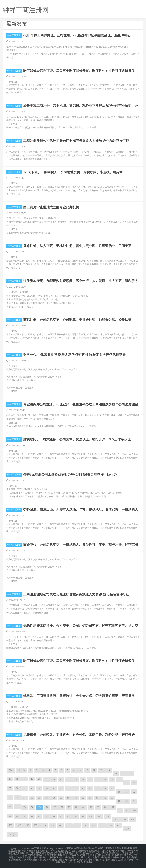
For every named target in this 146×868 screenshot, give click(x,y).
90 (17, 816)
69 (127, 801)
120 (127, 829)
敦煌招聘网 (120, 855)
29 (97, 779)
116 (94, 826)
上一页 (22, 770)
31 (112, 779)
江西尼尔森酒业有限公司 (46, 853)
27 (83, 779)
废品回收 (88, 848)
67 (112, 798)
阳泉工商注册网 (121, 859)
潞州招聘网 (84, 859)
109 (36, 825)
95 (54, 816)
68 (119, 801)
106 (11, 825)
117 (102, 826)
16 (131, 773)
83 (98, 807)
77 (54, 807)
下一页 (12, 834)
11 (94, 770)
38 (32, 789)
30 (105, 779)
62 (76, 798)
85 (113, 807)
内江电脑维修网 (130, 857)
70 (134, 801)
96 (61, 816)
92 (32, 816)
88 (135, 810)
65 (97, 798)
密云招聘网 (96, 859)
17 (10, 779)
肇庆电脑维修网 (16, 859)
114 (77, 826)
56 (32, 798)
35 (10, 788)
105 (133, 820)
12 (101, 770)
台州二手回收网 (66, 857)
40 (46, 789)
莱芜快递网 (46, 859)
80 (76, 807)
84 (105, 807)
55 (25, 798)
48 (105, 789)
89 (10, 816)
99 (83, 816)
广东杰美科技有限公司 (22, 853)
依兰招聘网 (107, 859)
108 (27, 825)
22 (46, 779)
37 (25, 789)
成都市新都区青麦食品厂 (90, 851)
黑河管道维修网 (84, 861)
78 (62, 807)
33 (127, 783)
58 (46, 798)
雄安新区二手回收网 (100, 857)
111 (52, 826)
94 (46, 816)
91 (25, 816)
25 (68, 779)
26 (76, 779)
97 (68, 816)
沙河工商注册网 (55, 855)
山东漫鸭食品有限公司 (103, 855)
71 (10, 807)
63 (83, 798)
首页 (11, 770)
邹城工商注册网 (125, 848)
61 (68, 798)
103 (116, 820)
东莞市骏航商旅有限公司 (114, 851)
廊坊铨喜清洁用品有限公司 (37, 851)
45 (83, 789)
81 (84, 807)
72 (17, 807)
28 (90, 779)
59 (54, 798)
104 (124, 820)
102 (107, 816)
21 (39, 779)
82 (91, 807)
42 (61, 789)
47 (97, 789)
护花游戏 (97, 848)
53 (10, 797)
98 (76, 816)
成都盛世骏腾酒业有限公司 (64, 851)
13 (109, 770)
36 (17, 788)
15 (123, 773)
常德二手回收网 (82, 857)
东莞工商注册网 (69, 861)
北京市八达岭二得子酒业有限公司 (99, 853)
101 (99, 816)
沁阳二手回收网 (35, 857)
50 (119, 792)
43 (68, 789)
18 (17, 779)
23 (54, 779)
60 (61, 798)
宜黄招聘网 (116, 857)
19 (25, 779)
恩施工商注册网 (19, 857)
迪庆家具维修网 (32, 859)
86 (120, 810)
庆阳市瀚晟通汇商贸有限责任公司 (30, 855)
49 (112, 789)
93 (39, 816)
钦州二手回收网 (51, 857)
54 (17, 797)
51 (127, 792)
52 (134, 792)
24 (61, 779)
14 (116, 773)
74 (32, 807)
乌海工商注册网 (84, 855)
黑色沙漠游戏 (70, 855)
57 (39, 798)
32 (119, 779)
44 (76, 789)
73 (25, 807)
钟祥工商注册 (15, 35)
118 (110, 826)
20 (32, 779)
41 (54, 789)
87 (127, 810)
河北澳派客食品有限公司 (70, 853)
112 (61, 826)
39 (39, 789)
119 (119, 826)
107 (19, 825)
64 (90, 798)
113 (69, 826)
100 (91, 816)
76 (47, 807)
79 (69, 807)
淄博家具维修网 (59, 859)
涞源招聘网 (73, 859)
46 (90, 789)
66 (105, 798)
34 (134, 783)
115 (85, 826)
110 (44, 826)
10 (87, 770)
